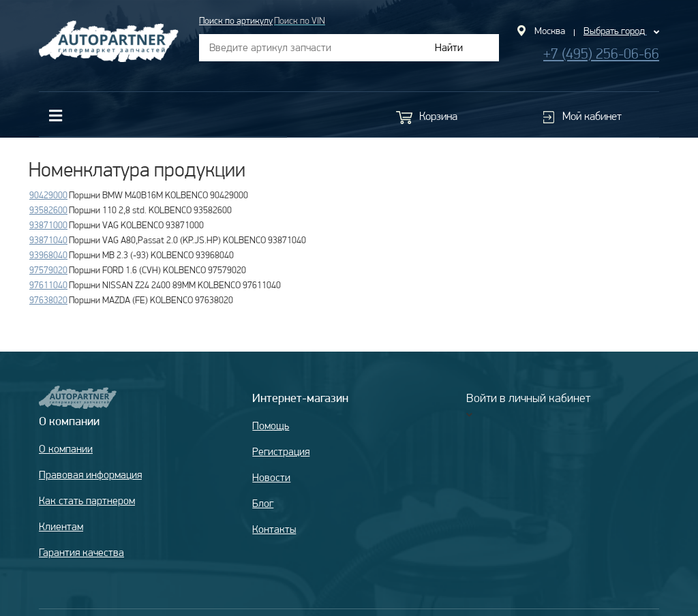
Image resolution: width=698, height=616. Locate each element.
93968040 (48, 255)
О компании (66, 449)
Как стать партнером (87, 500)
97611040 (48, 285)
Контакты (274, 529)
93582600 (48, 210)
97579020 (48, 270)
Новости (271, 477)
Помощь (271, 426)
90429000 (48, 195)
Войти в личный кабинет (528, 398)
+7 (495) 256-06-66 (601, 53)
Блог (263, 503)
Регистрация (281, 451)
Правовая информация (90, 475)
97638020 (48, 300)
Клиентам (61, 526)
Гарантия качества (81, 552)
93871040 (48, 240)
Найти (449, 47)
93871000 (48, 225)
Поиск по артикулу (236, 20)
